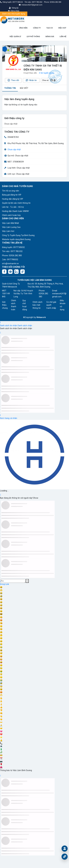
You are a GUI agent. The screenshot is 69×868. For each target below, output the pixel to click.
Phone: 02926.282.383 (12, 256)
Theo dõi (13, 80)
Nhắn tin (31, 80)
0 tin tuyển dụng (46, 73)
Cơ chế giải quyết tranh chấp (51, 305)
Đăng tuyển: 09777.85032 (13, 247)
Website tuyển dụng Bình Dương (16, 239)
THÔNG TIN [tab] (10, 88)
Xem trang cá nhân (9, 418)
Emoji (3, 584)
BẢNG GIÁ (50, 36)
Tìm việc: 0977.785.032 (12, 251)
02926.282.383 (56, 2)
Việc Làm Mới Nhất (10, 223)
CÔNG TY (37, 28)
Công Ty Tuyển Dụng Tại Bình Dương (18, 235)
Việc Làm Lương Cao (11, 227)
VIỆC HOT (62, 28)
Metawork (41, 317)
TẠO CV (50, 28)
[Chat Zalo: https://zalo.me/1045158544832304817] (16, 272)
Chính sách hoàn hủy (11, 215)
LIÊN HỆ (63, 36)
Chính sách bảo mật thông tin (37, 305)
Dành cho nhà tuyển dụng (14, 14)
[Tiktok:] (22, 272)
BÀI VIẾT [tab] (24, 88)
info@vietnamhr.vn (10, 264)
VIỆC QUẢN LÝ (15, 36)
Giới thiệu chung (5, 305)
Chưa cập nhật (14, 150)
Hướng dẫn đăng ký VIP (13, 199)
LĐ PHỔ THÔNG (33, 36)
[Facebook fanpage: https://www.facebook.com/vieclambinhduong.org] (4, 272)
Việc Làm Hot (8, 231)
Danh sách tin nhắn (9, 326)
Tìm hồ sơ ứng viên (11, 191)
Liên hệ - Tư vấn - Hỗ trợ (13, 207)
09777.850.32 (18, 2)
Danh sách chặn (25, 326)
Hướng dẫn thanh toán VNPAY (16, 211)
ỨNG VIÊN (23, 28)
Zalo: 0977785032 (10, 260)
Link (7, 584)
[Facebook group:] (10, 272)
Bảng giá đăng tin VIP (12, 195)
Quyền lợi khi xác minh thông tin (16, 203)
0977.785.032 (37, 2)
